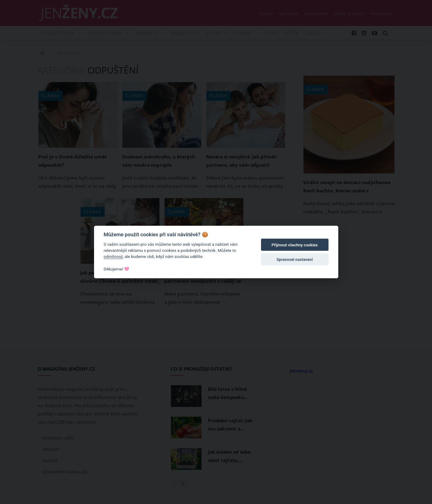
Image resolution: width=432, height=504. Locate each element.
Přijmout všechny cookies (295, 245)
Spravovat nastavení (295, 260)
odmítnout (113, 256)
